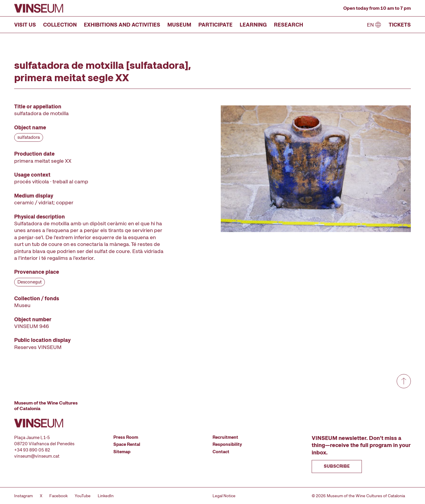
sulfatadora (29, 137)
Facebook (58, 496)
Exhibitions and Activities (122, 25)
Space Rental (127, 444)
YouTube (83, 496)
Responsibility (227, 444)
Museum (179, 25)
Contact (221, 452)
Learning (253, 25)
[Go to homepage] (39, 8)
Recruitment (225, 437)
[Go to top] (404, 381)
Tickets (400, 25)
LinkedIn (106, 496)
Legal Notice (224, 496)
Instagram (23, 496)
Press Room (126, 437)
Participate (215, 25)
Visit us (25, 25)
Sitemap (122, 452)
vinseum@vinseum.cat (37, 456)
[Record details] (90, 227)
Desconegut (30, 282)
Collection (60, 25)
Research (288, 25)
